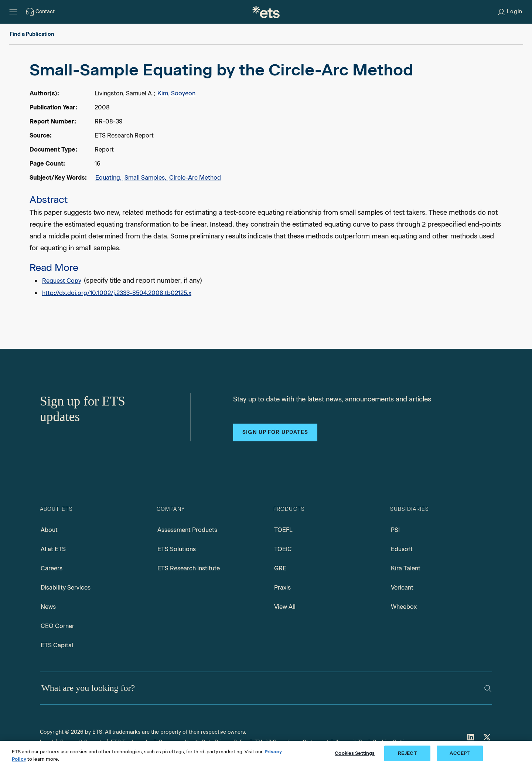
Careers (52, 568)
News (48, 607)
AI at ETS (53, 549)
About (49, 530)
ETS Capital (57, 645)
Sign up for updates (275, 432)
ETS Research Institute (189, 568)
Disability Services (66, 588)
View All (285, 607)
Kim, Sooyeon (176, 93)
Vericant (402, 588)
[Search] (488, 688)
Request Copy (62, 281)
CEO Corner (57, 626)
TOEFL (283, 530)
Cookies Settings (355, 753)
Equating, (109, 178)
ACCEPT (460, 753)
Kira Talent (406, 568)
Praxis (282, 588)
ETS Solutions (177, 549)
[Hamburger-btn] (13, 12)
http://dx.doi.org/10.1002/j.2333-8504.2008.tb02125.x (117, 293)
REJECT (407, 753)
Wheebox (404, 607)
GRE (280, 568)
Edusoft (402, 549)
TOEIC (283, 549)
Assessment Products (187, 530)
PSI (395, 530)
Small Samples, (146, 178)
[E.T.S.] (266, 12)
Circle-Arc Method (195, 178)
